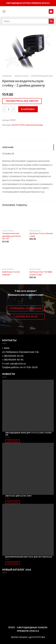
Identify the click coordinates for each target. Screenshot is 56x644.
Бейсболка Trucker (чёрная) (11, 273)
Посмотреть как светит (22, 101)
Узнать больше (13, 441)
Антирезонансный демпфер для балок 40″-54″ (11, 236)
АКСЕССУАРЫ (21, 76)
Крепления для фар (42, 76)
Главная (7, 76)
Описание (8, 147)
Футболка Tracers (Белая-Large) (41, 235)
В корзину (28, 109)
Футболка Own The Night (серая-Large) (41, 273)
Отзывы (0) (8, 154)
